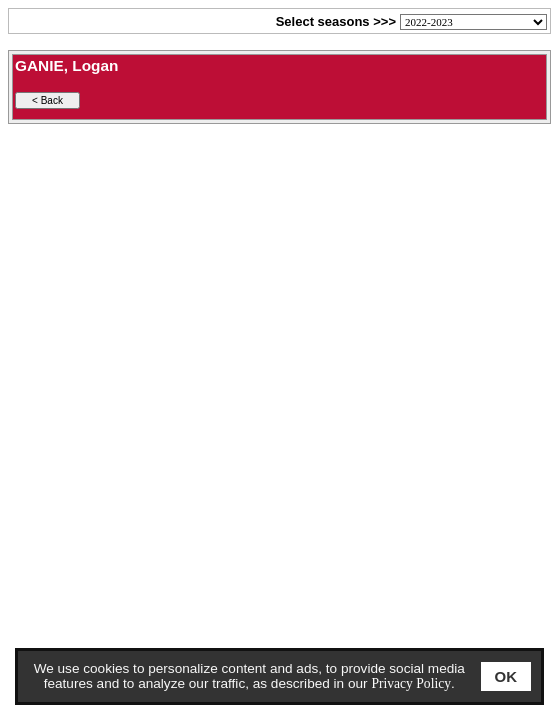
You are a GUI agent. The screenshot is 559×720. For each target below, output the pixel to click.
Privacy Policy (411, 683)
